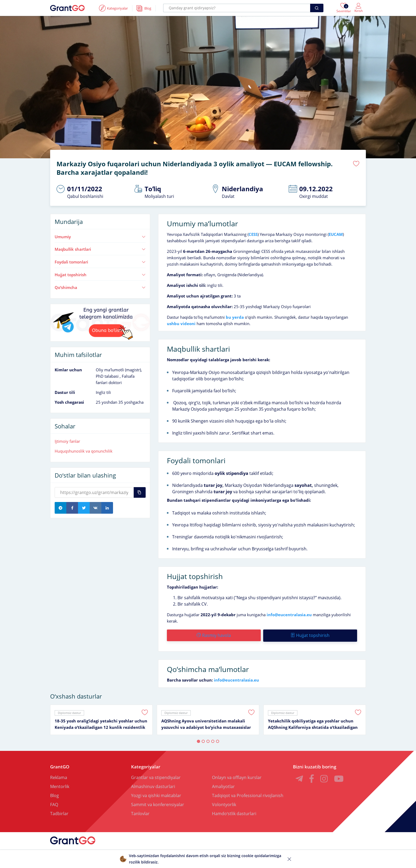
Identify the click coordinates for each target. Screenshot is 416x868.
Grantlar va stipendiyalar (156, 777)
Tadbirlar (59, 813)
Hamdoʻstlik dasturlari (234, 813)
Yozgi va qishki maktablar (156, 795)
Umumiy (100, 236)
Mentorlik (60, 786)
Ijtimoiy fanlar (67, 441)
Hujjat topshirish (100, 274)
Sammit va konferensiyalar (158, 804)
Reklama (59, 777)
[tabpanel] (101, 719)
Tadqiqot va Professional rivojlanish (248, 795)
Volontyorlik (224, 804)
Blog (55, 795)
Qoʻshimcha (100, 287)
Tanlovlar (140, 813)
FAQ (54, 804)
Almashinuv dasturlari (153, 786)
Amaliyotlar (223, 786)
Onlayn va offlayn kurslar (237, 777)
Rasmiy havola (214, 635)
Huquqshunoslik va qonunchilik (84, 451)
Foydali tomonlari (100, 262)
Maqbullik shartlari (100, 249)
